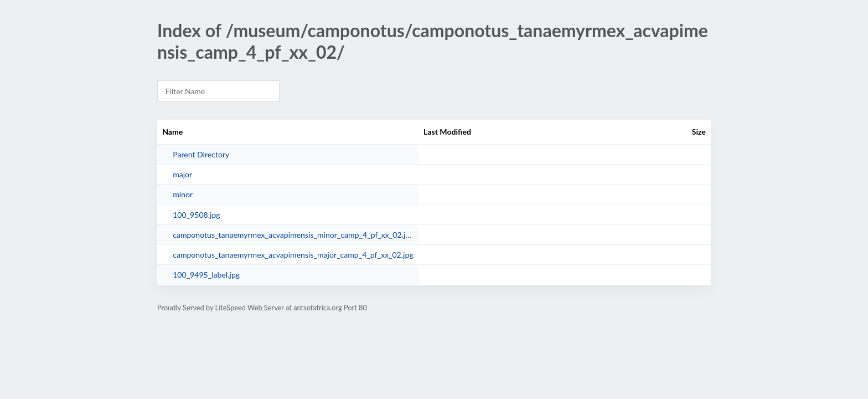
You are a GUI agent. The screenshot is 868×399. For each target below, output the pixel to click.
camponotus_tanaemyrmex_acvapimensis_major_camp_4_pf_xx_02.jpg (293, 255)
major (182, 174)
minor (183, 194)
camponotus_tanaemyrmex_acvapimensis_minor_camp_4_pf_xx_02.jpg (293, 235)
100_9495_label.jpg (206, 275)
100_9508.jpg (197, 215)
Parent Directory (201, 154)
